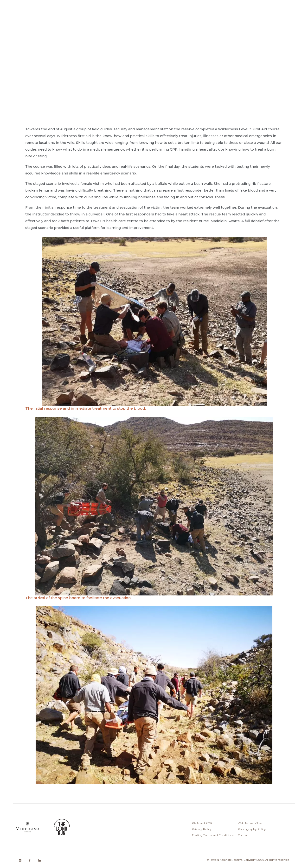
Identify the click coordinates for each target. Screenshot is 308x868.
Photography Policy (252, 829)
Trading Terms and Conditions (213, 835)
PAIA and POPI (202, 823)
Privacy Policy (202, 829)
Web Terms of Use (250, 823)
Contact (243, 835)
